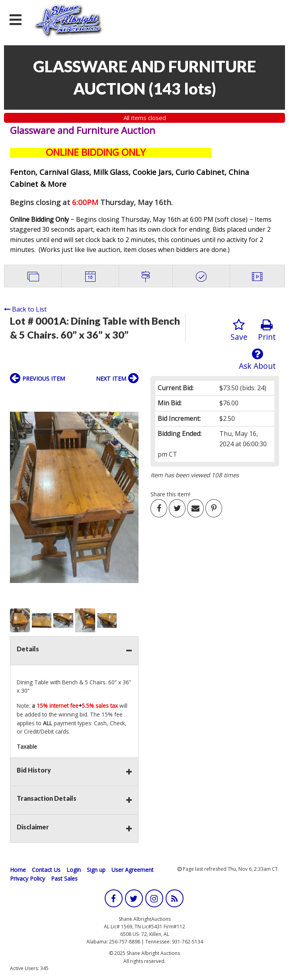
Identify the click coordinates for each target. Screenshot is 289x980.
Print (267, 330)
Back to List (25, 309)
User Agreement (133, 870)
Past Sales (64, 878)
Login (74, 870)
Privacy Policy (27, 878)
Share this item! (170, 494)
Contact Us (46, 870)
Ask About (257, 359)
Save (239, 330)
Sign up (96, 870)
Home (18, 870)
